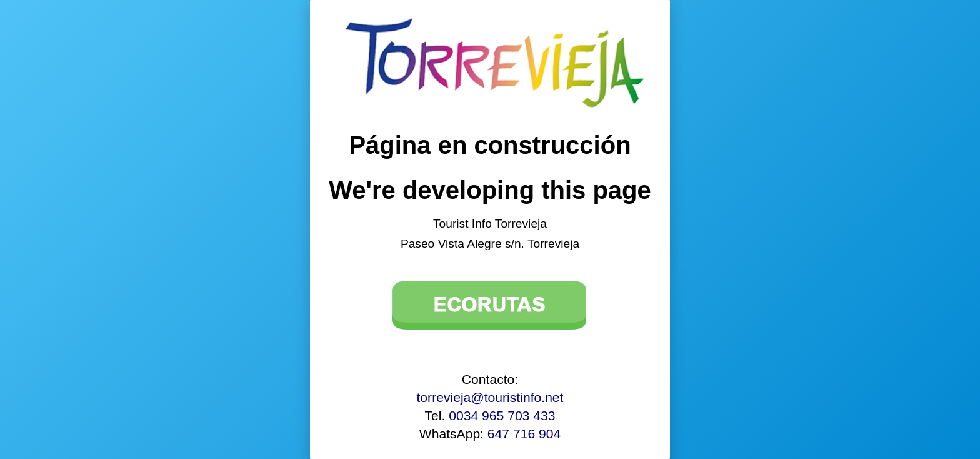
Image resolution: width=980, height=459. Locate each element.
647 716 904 (524, 434)
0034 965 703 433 (502, 416)
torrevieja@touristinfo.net (490, 397)
